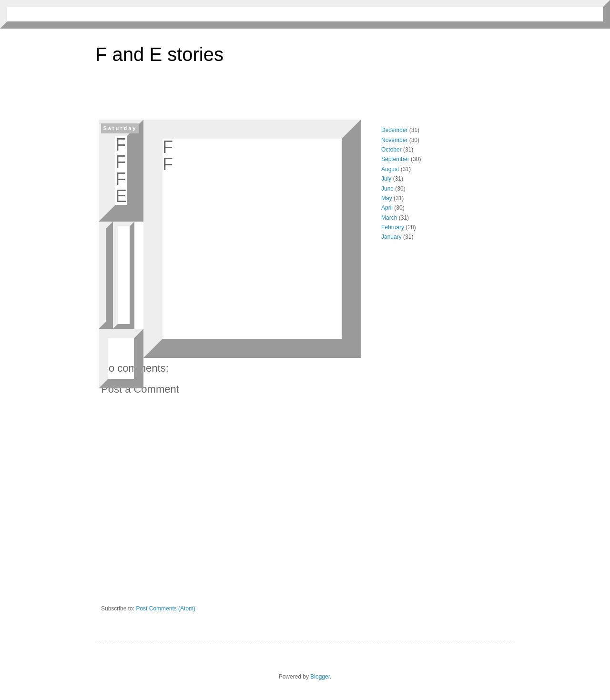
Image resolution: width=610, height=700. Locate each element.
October (391, 150)
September (395, 159)
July (386, 179)
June (387, 189)
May (387, 198)
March (389, 218)
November (394, 140)
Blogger (320, 677)
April (387, 208)
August (390, 169)
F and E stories (159, 54)
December (394, 130)
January (391, 237)
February (393, 227)
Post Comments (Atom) (166, 609)
